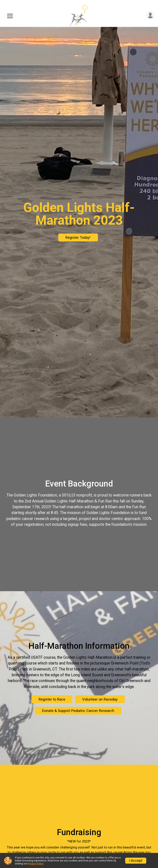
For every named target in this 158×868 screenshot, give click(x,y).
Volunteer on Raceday (100, 699)
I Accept (136, 861)
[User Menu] (150, 15)
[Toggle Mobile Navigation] (10, 16)
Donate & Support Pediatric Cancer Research (78, 711)
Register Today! (78, 237)
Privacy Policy (36, 864)
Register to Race (52, 699)
